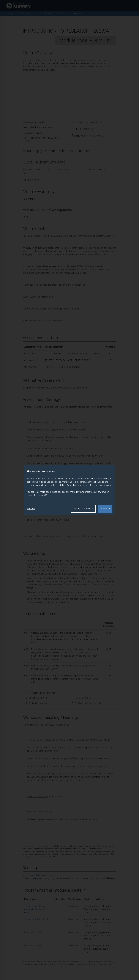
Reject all (31, 509)
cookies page (39, 495)
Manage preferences (83, 509)
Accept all (105, 509)
